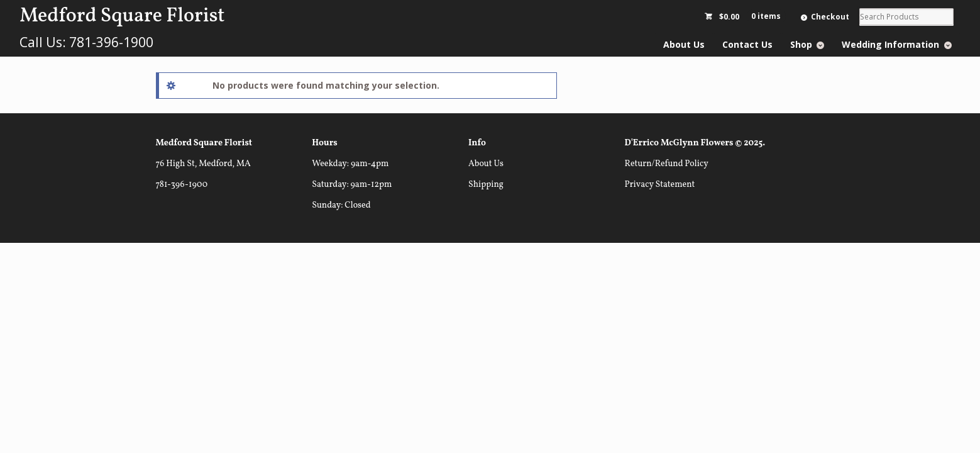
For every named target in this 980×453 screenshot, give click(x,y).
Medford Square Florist (122, 16)
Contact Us (747, 44)
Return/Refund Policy (667, 164)
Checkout (830, 17)
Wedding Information (890, 44)
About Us (684, 44)
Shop (801, 44)
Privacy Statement (660, 185)
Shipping (486, 185)
